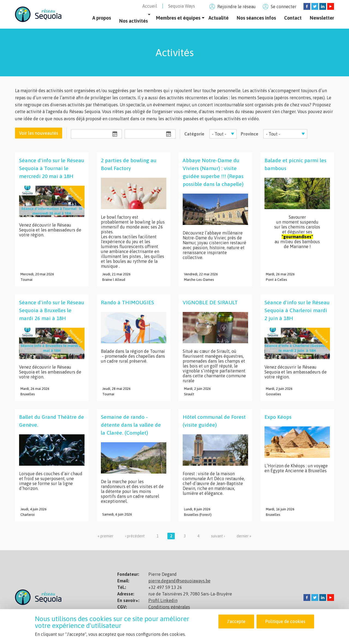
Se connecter (284, 7)
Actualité (219, 18)
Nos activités (133, 21)
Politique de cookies (285, 621)
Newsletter (322, 18)
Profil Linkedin (163, 600)
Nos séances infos (256, 18)
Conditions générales (169, 607)
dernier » (244, 536)
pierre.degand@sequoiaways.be (179, 581)
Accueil (150, 6)
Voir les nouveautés (39, 133)
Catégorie (194, 134)
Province (249, 134)
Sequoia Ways (182, 6)
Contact (293, 18)
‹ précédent (135, 536)
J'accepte (236, 621)
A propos (102, 18)
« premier (106, 536)
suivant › (218, 536)
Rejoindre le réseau (237, 7)
